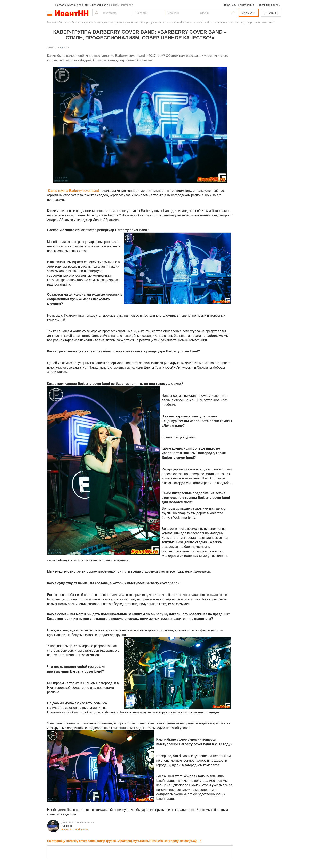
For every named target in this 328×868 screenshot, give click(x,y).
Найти (96, 13)
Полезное (64, 22)
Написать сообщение (75, 829)
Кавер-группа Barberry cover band (73, 191)
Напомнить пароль (268, 5)
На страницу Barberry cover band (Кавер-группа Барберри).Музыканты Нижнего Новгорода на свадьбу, (124, 841)
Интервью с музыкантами (124, 22)
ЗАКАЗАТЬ (249, 13)
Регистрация (246, 5)
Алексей (67, 826)
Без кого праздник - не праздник (90, 22)
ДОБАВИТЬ (271, 13)
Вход (227, 5)
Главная (52, 22)
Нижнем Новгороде (121, 5)
